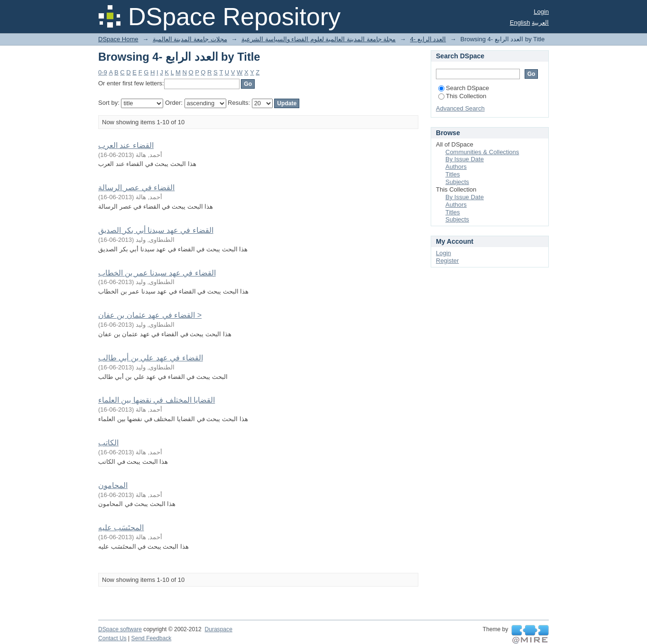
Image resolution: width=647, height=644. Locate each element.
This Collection (462, 96)
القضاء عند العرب (126, 145)
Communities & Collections (482, 152)
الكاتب (108, 443)
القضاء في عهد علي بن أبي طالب (151, 358)
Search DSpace (464, 88)
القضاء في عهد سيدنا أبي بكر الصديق (156, 230)
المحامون (113, 485)
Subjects (457, 182)
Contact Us (112, 638)
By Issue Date (465, 159)
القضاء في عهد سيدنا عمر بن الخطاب (157, 273)
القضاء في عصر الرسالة (136, 188)
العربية (540, 23)
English (520, 23)
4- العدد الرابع (428, 39)
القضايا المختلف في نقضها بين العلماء (157, 400)
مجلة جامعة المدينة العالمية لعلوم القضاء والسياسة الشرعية (319, 39)
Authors (456, 167)
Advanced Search (460, 108)
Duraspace (218, 629)
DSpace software (120, 629)
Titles (453, 174)
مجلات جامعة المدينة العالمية (190, 39)
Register (447, 261)
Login (541, 12)
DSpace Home (118, 39)
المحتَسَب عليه (121, 528)
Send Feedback (152, 638)
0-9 (103, 72)
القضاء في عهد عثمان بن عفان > (150, 315)
